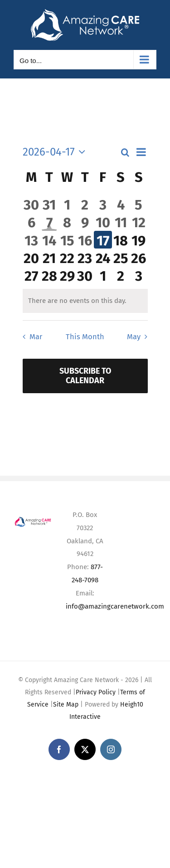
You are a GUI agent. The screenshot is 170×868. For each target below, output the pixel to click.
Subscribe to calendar (85, 376)
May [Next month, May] (134, 337)
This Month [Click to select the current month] (85, 337)
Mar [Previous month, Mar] (36, 337)
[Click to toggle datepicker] (56, 152)
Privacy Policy (96, 692)
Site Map (66, 705)
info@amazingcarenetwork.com (115, 606)
